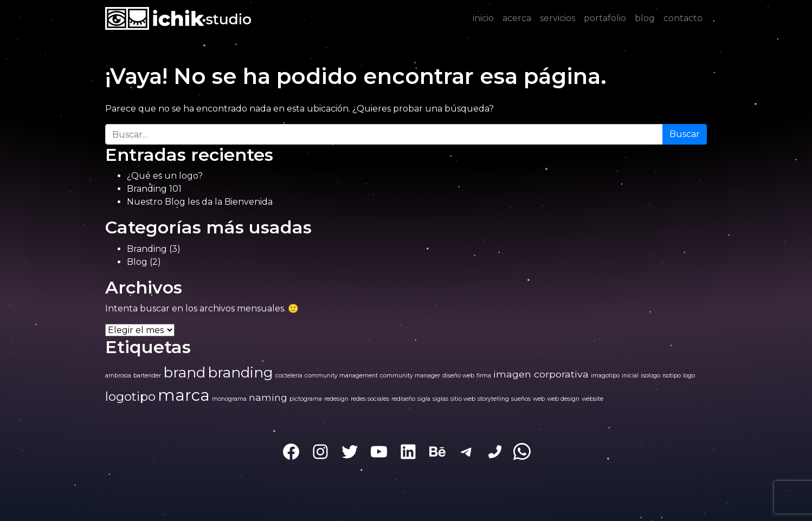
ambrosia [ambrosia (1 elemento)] (118, 376)
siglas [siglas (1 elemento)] (440, 399)
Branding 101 (154, 189)
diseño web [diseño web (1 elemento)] (458, 376)
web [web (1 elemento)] (539, 399)
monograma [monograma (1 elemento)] (229, 399)
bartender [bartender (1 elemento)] (147, 376)
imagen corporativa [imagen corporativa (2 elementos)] (541, 374)
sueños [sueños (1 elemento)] (521, 399)
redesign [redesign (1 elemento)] (336, 399)
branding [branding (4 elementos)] (240, 373)
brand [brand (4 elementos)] (184, 373)
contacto (683, 18)
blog (645, 18)
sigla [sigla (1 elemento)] (424, 399)
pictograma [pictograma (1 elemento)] (306, 399)
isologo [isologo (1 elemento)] (650, 376)
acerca (517, 18)
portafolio (605, 18)
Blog (137, 262)
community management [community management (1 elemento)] (341, 376)
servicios (558, 18)
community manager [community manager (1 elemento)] (410, 376)
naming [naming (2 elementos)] (268, 397)
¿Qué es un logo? (165, 176)
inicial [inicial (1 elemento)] (630, 376)
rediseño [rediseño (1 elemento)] (403, 399)
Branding (147, 249)
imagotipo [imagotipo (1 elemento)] (605, 376)
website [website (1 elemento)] (592, 399)
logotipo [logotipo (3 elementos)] (130, 396)
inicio (483, 18)
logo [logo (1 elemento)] (689, 376)
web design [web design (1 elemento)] (563, 399)
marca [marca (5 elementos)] (184, 395)
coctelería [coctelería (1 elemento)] (289, 376)
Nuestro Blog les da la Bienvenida (200, 202)
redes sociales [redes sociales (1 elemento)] (370, 399)
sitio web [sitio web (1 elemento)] (463, 399)
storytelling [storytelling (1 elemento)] (493, 399)
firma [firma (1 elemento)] (484, 376)
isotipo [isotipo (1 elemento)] (672, 376)
